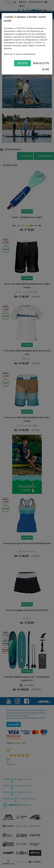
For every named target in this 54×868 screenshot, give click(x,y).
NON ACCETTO (41, 63)
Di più (46, 69)
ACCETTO (22, 63)
